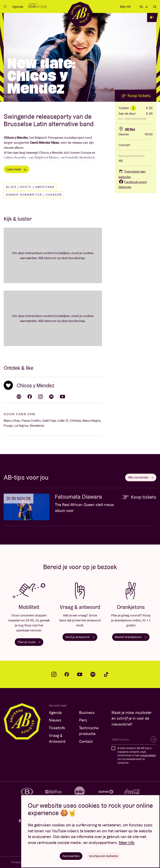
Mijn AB (125, 7)
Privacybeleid (18, 862)
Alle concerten (141, 477)
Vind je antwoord (80, 637)
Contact (86, 741)
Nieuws (55, 720)
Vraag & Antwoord (57, 738)
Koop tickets (136, 96)
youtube (80, 674)
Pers (83, 720)
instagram (54, 674)
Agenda (18, 7)
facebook (67, 674)
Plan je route (29, 642)
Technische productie (89, 731)
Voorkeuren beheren (104, 856)
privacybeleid (148, 755)
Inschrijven (154, 739)
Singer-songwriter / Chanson (34, 195)
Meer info (127, 843)
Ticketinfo (57, 728)
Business (87, 713)
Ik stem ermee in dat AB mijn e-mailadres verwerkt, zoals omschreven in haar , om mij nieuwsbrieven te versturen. (137, 755)
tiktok (106, 674)
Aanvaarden (71, 856)
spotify (93, 674)
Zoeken (155, 7)
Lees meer (16, 169)
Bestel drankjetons (131, 637)
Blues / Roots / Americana (30, 187)
